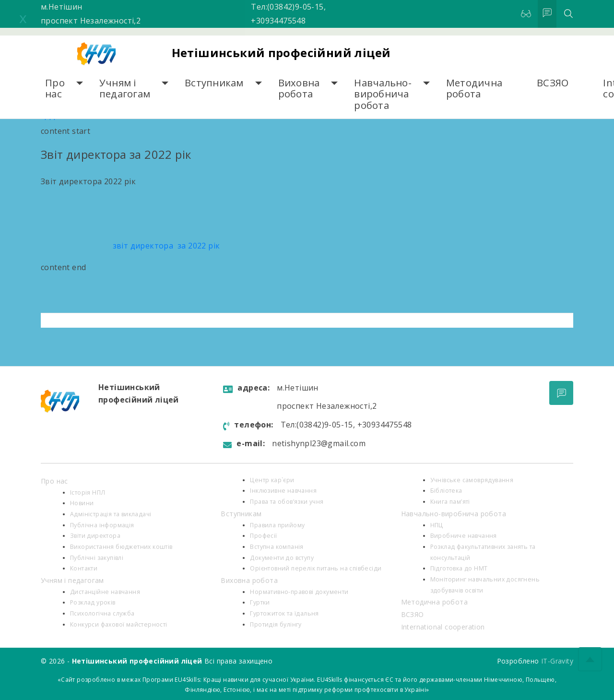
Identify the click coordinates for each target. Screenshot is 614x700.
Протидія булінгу (276, 624)
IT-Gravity (557, 661)
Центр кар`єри (272, 480)
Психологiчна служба (102, 613)
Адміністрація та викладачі (111, 514)
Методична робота (474, 89)
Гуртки (260, 602)
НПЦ (437, 525)
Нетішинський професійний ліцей (281, 53)
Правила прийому (277, 525)
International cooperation (443, 627)
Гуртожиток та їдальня (284, 613)
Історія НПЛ (88, 492)
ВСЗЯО (553, 83)
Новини (82, 503)
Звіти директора (95, 536)
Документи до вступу (282, 558)
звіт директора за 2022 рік (130, 246)
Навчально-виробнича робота (383, 94)
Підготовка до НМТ (459, 568)
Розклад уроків (93, 602)
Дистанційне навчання (105, 592)
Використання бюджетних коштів (121, 547)
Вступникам (214, 83)
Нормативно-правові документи (299, 592)
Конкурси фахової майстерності (119, 624)
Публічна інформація (102, 525)
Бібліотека (446, 491)
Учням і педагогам (125, 89)
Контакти (84, 568)
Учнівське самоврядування (472, 480)
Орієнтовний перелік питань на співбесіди (316, 568)
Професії (263, 536)
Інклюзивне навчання (283, 491)
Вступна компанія (277, 547)
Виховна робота (299, 89)
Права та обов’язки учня (287, 502)
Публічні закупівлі (97, 558)
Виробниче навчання (464, 536)
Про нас (55, 89)
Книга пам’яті (450, 502)
